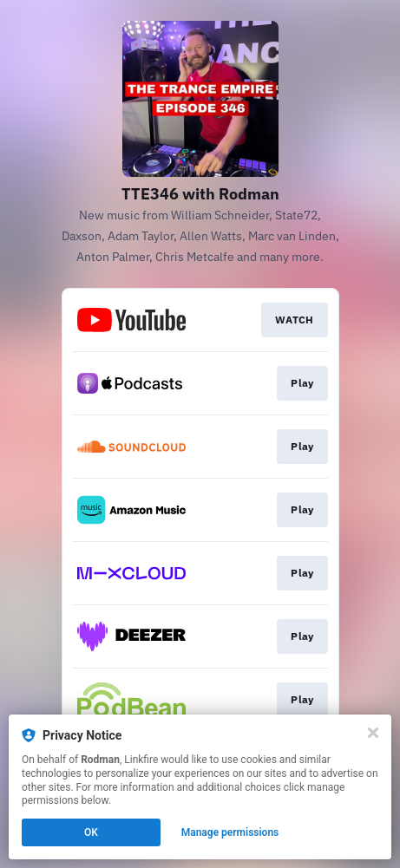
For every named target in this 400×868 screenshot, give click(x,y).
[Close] (373, 733)
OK (91, 832)
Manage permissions (230, 832)
